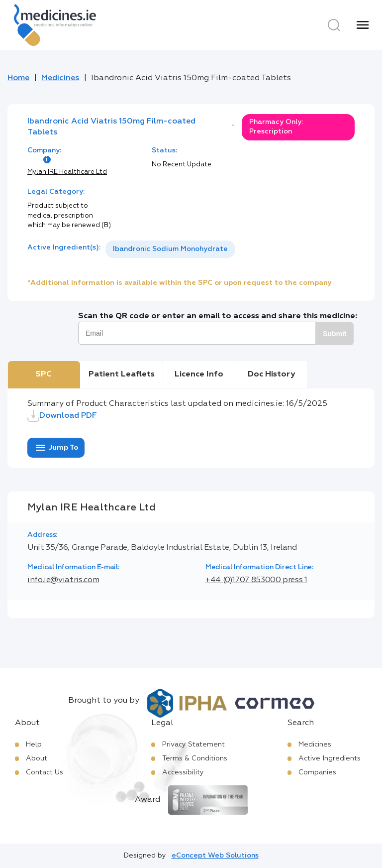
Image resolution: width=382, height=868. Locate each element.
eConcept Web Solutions (215, 856)
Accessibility (183, 772)
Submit (334, 334)
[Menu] (363, 25)
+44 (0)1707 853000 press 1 (256, 580)
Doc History (271, 374)
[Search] (334, 25)
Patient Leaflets (122, 374)
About (37, 758)
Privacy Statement (193, 744)
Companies (317, 772)
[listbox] (170, 249)
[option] (170, 249)
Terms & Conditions (195, 758)
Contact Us (45, 772)
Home (18, 78)
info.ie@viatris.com (63, 580)
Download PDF (62, 416)
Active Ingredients (330, 758)
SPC (44, 374)
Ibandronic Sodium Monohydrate (170, 249)
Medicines (60, 78)
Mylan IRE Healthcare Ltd (67, 172)
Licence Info (199, 374)
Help (34, 744)
